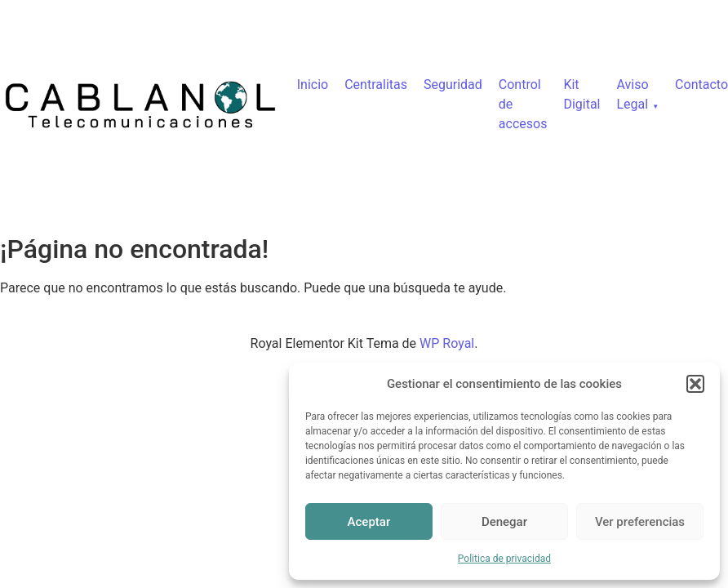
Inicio (313, 85)
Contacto (701, 85)
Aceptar (369, 522)
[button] (695, 384)
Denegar (504, 522)
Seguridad (453, 85)
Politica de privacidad (504, 559)
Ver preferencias (640, 522)
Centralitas (376, 85)
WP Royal (447, 343)
